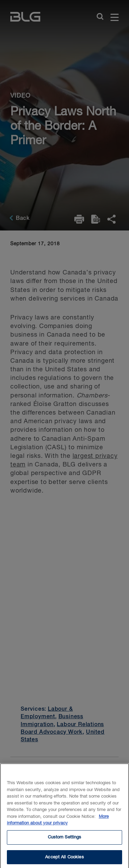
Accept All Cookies (64, 860)
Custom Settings (65, 840)
